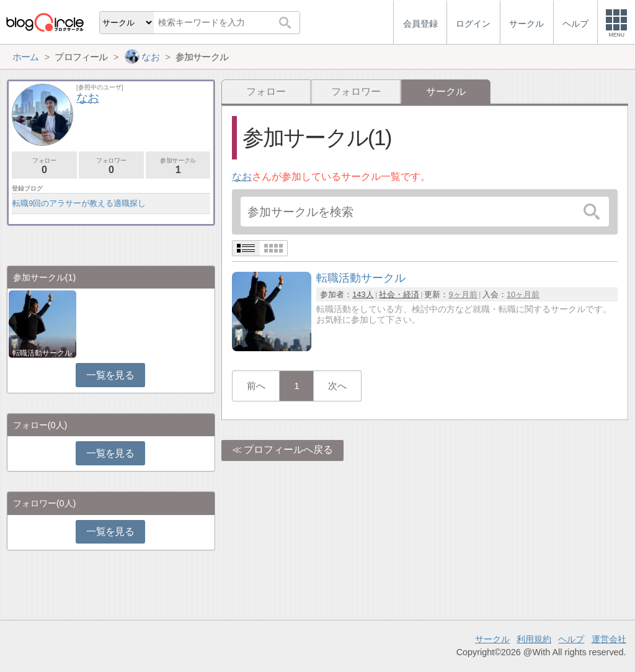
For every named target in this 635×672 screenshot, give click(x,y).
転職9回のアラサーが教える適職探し (79, 203)
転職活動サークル (42, 353)
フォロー (266, 92)
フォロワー (356, 92)
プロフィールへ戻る (288, 450)
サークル (492, 639)
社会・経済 (399, 294)
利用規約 (534, 639)
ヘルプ (571, 639)
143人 (363, 294)
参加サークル (178, 166)
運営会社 (609, 639)
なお (242, 177)
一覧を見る (110, 375)
